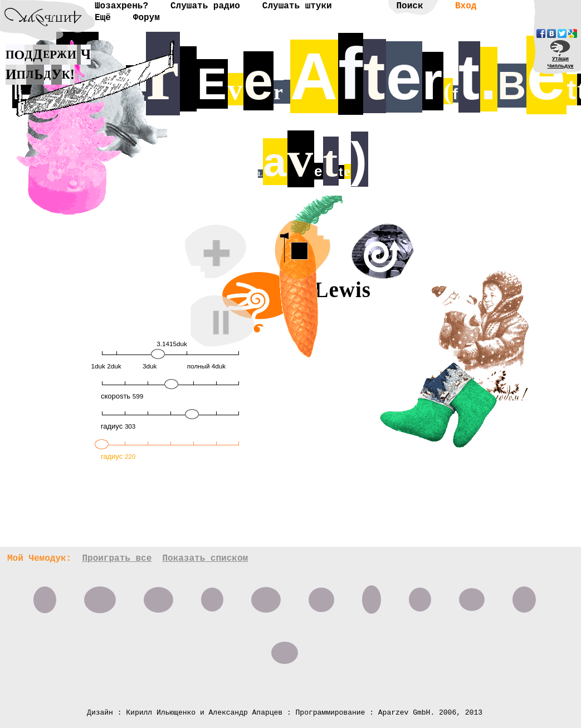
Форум (147, 18)
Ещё (103, 18)
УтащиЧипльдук (561, 62)
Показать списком (205, 559)
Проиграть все (117, 559)
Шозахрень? (121, 6)
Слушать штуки (297, 6)
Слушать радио (205, 6)
